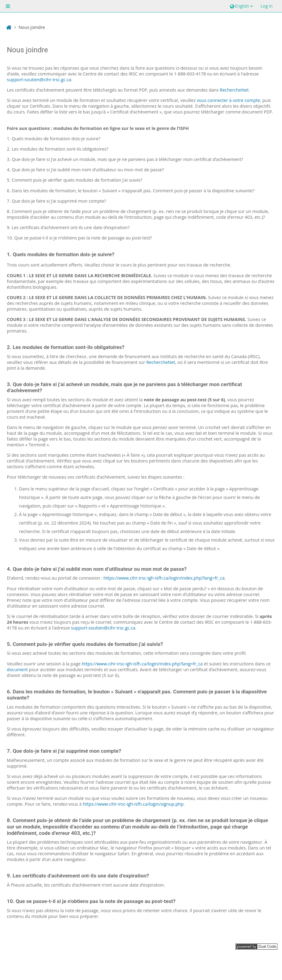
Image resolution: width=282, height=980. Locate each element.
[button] (241, 6)
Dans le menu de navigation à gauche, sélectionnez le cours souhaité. (123, 106)
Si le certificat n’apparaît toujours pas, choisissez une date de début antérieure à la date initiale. (139, 531)
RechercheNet (234, 90)
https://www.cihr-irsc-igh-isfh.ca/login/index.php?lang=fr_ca (164, 578)
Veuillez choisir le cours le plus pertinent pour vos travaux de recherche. (158, 265)
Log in (267, 6)
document (17, 670)
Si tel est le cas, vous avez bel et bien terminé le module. (200, 433)
